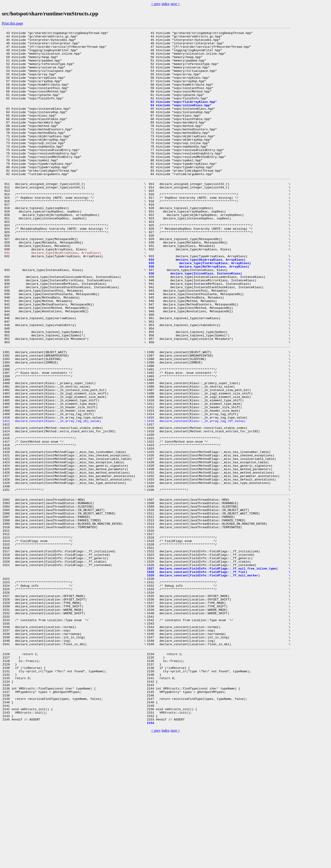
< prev (156, 4)
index (166, 4)
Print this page (12, 23)
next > (175, 4)
